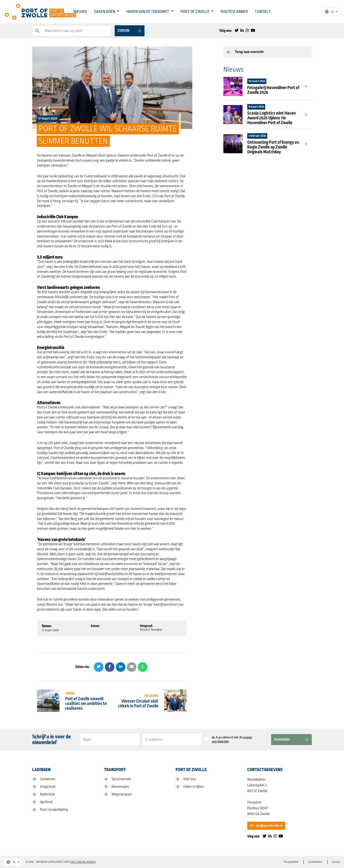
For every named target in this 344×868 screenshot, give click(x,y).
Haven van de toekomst (148, 12)
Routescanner (234, 12)
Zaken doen (105, 12)
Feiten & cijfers (193, 787)
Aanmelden (282, 739)
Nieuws (80, 12)
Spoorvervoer (121, 779)
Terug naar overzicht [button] (249, 52)
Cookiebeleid (314, 862)
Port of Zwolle (195, 12)
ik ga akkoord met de (232, 740)
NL (330, 12)
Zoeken (123, 31)
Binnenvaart (120, 787)
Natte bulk (47, 794)
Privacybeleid (290, 862)
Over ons (190, 779)
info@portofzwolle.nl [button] (266, 826)
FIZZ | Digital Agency (83, 862)
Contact (263, 12)
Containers (48, 779)
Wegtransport (122, 794)
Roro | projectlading (54, 810)
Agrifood (46, 802)
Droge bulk (48, 787)
